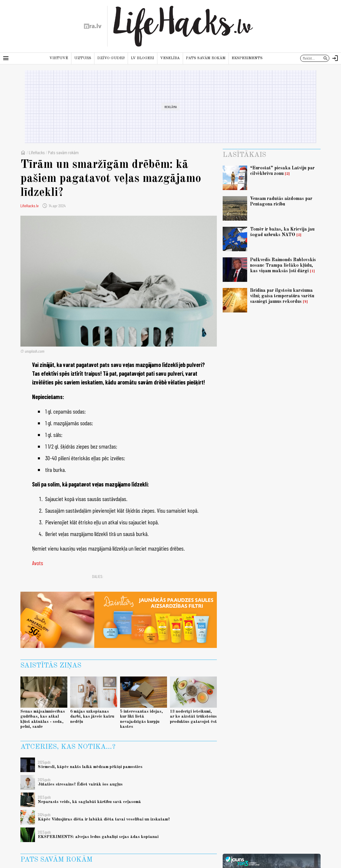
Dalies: (98, 576)
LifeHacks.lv (29, 206)
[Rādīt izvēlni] (6, 58)
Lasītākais (244, 155)
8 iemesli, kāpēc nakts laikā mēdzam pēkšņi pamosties (90, 767)
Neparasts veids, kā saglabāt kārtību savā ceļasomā (89, 802)
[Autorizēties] (335, 58)
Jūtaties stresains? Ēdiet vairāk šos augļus (80, 784)
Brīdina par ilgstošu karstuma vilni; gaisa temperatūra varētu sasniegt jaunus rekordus (282, 296)
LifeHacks (37, 152)
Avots (38, 563)
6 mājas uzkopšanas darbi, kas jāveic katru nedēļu (92, 717)
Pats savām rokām (206, 58)
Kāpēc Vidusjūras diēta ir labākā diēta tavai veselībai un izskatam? (104, 819)
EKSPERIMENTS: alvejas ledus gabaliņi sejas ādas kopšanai (98, 837)
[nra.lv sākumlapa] (93, 26)
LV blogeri (143, 58)
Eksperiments (247, 58)
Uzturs (83, 58)
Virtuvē (59, 58)
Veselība (170, 58)
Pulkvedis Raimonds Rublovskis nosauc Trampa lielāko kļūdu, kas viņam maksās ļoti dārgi (283, 266)
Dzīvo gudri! (111, 58)
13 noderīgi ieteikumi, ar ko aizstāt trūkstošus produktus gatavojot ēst (193, 717)
